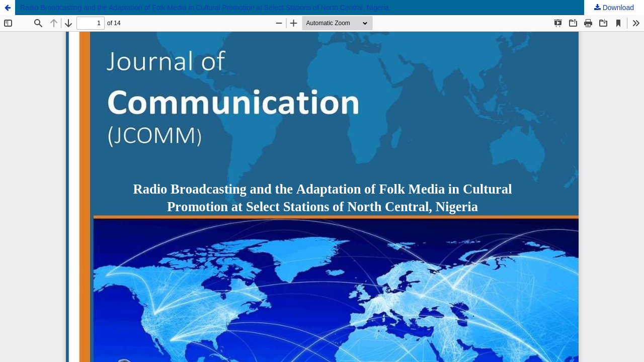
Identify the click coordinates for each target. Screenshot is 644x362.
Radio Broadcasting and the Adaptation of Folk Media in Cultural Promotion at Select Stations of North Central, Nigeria (205, 8)
